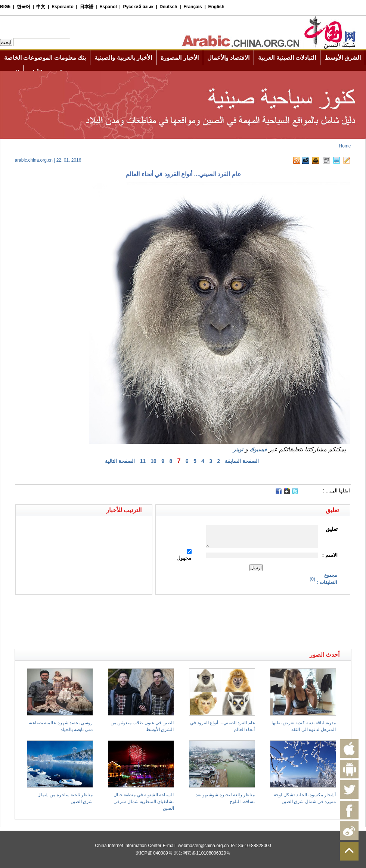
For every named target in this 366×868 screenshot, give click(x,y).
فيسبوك (258, 449)
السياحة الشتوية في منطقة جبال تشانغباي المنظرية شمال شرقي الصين (144, 802)
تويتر (238, 449)
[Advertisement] (99, 608)
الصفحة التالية (120, 461)
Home (345, 146)
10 (153, 461)
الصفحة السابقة (242, 461)
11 (143, 461)
